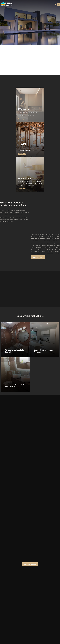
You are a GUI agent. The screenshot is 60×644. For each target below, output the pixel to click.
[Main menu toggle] (59, 4)
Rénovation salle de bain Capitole (14, 351)
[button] (55, 4)
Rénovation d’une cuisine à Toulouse (44, 351)
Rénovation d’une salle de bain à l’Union (15, 386)
